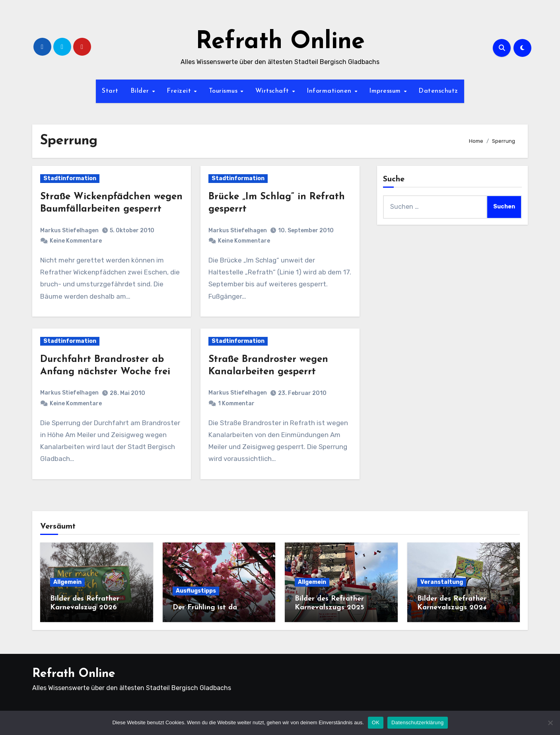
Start (110, 91)
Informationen (330, 91)
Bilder (141, 91)
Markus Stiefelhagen (69, 230)
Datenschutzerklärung (417, 722)
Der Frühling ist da (205, 608)
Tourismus (224, 91)
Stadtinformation (70, 178)
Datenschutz (438, 91)
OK (376, 722)
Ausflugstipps (196, 591)
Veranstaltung (442, 582)
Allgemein (67, 582)
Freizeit (180, 91)
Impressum (386, 91)
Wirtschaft (273, 91)
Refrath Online (280, 42)
